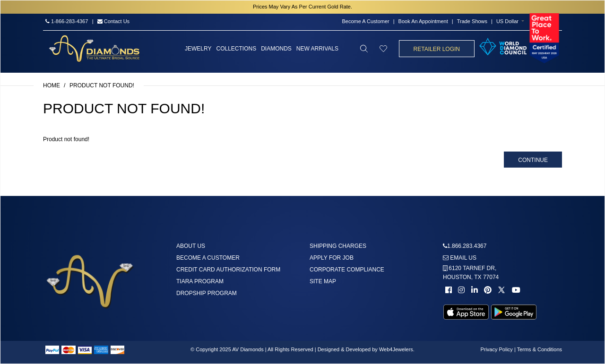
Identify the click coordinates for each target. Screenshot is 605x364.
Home (52, 85)
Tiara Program (200, 281)
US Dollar (507, 21)
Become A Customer (365, 21)
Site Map (323, 281)
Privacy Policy (496, 349)
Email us (460, 258)
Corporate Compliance (347, 270)
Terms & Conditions (540, 349)
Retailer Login (437, 49)
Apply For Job (332, 258)
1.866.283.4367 (467, 246)
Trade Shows (472, 21)
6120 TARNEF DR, (471, 273)
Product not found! (102, 85)
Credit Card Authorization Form (228, 270)
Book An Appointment (423, 21)
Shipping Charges (338, 246)
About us (191, 246)
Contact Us (113, 21)
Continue (533, 160)
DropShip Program (207, 293)
